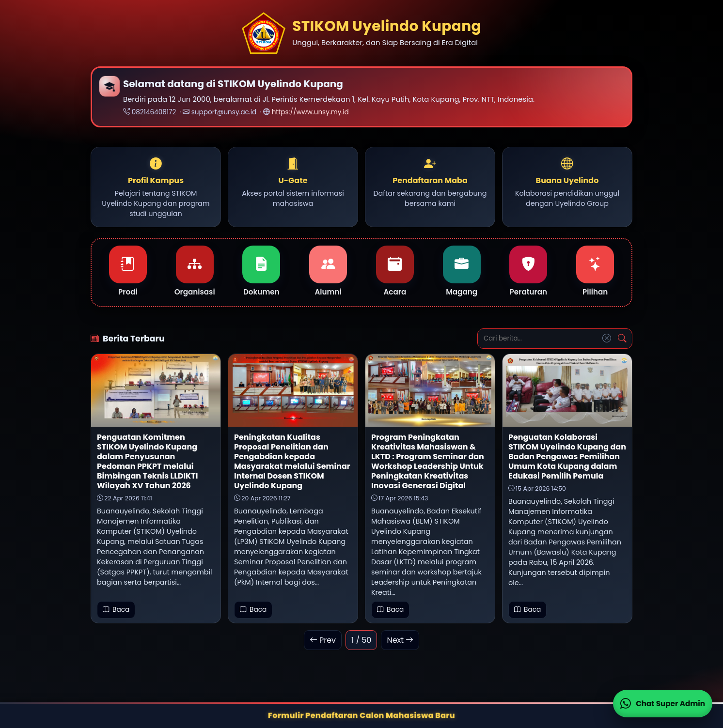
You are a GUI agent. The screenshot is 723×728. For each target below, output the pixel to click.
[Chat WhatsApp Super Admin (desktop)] (663, 704)
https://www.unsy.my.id (310, 112)
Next (400, 641)
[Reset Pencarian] (607, 340)
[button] (156, 188)
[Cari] (622, 340)
